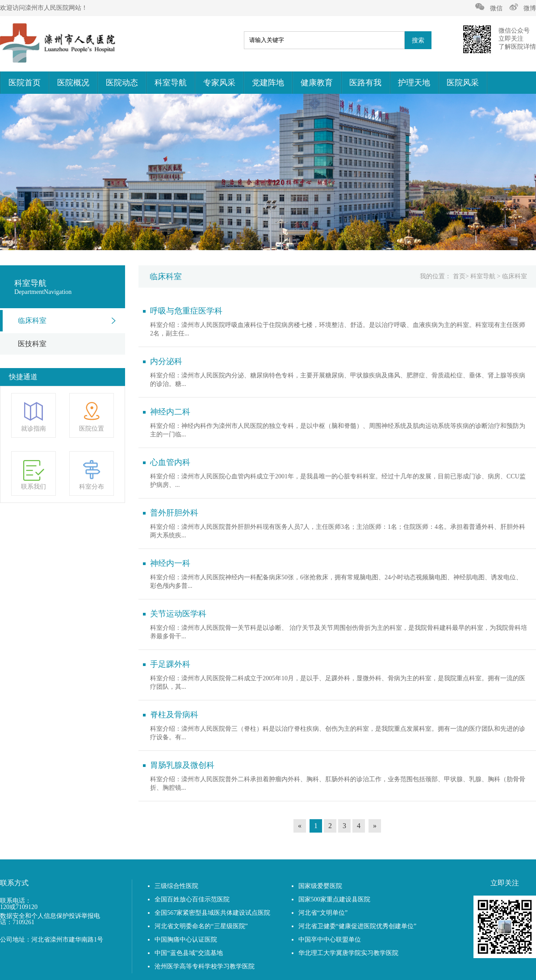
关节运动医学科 (178, 614)
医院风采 (463, 83)
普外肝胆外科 (174, 513)
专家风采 (219, 83)
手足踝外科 (170, 664)
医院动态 (122, 83)
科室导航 (171, 83)
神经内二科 (170, 412)
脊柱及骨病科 (174, 715)
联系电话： (16, 901)
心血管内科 (170, 462)
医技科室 (32, 344)
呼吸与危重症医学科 (186, 311)
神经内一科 (170, 563)
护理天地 (414, 83)
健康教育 (317, 83)
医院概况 (73, 83)
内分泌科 (166, 361)
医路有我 (365, 83)
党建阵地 (268, 83)
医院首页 (25, 83)
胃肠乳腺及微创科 (182, 765)
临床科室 (32, 320)
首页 (459, 276)
